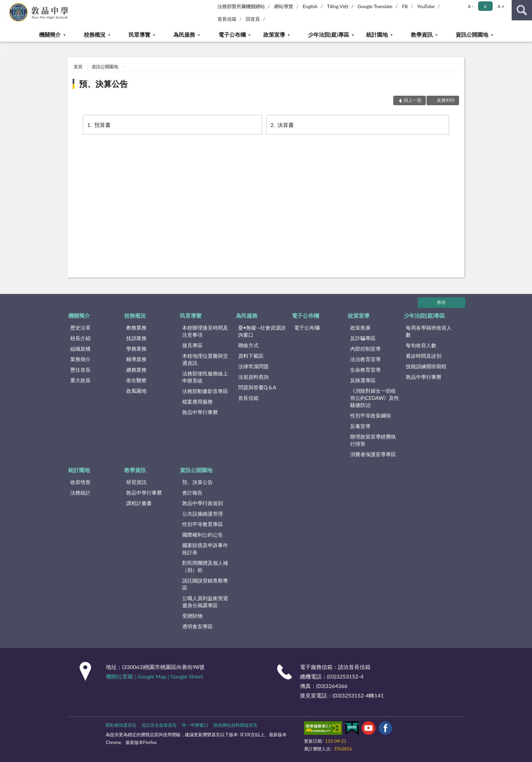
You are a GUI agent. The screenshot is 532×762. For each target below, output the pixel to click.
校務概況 (95, 34)
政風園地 (136, 391)
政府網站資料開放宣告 (235, 725)
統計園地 (377, 34)
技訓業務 (136, 338)
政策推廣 (360, 328)
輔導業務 (136, 359)
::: (5, 5)
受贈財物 (192, 616)
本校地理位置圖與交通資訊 (205, 359)
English (310, 6)
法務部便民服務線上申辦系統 (205, 377)
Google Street (187, 676)
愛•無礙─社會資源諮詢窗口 (262, 331)
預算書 (98, 125)
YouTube (426, 6)
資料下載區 (251, 356)
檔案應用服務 (197, 402)
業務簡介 (80, 359)
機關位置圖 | (121, 676)
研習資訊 (136, 482)
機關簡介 (50, 34)
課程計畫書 (139, 503)
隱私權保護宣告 (121, 725)
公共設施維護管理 (203, 514)
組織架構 (80, 349)
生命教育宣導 (365, 370)
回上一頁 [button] (413, 100)
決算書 (282, 125)
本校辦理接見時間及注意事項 (205, 331)
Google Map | (154, 676)
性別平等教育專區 (203, 524)
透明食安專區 (197, 626)
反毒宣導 (360, 426)
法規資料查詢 (253, 377)
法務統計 (80, 492)
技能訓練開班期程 (426, 366)
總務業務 (136, 370)
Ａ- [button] (470, 6)
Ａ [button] (485, 6)
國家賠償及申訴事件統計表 (205, 549)
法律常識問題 (253, 366)
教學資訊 (422, 34)
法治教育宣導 (365, 359)
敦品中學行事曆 (200, 412)
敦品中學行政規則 (203, 503)
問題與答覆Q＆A (257, 387)
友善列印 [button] (446, 100)
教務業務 (136, 328)
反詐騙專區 (363, 338)
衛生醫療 (136, 380)
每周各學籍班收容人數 (429, 331)
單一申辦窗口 (195, 725)
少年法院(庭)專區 (329, 34)
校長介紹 (80, 338)
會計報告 (192, 492)
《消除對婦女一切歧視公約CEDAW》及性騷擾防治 (375, 398)
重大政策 (80, 380)
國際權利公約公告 (203, 535)
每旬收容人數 (421, 345)
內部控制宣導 (365, 349)
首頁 (78, 67)
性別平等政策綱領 (370, 415)
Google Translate (375, 6)
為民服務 (184, 34)
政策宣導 (274, 34)
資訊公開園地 (472, 34)
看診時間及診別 (424, 356)
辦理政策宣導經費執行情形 (373, 440)
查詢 (522, 10)
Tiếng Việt (338, 6)
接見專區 (192, 345)
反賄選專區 (363, 380)
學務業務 (136, 349)
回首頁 (253, 19)
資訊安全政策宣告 (159, 725)
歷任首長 (80, 370)
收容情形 (80, 482)
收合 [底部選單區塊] (441, 302)
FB (405, 6)
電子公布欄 (232, 34)
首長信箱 (227, 19)
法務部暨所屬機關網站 (241, 6)
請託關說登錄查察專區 (205, 584)
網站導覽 (284, 6)
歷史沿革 (80, 328)
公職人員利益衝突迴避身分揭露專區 (205, 602)
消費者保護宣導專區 (373, 454)
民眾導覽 (139, 34)
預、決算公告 (103, 84)
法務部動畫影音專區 (205, 391)
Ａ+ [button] (500, 6)
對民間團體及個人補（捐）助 (205, 566)
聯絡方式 (248, 345)
